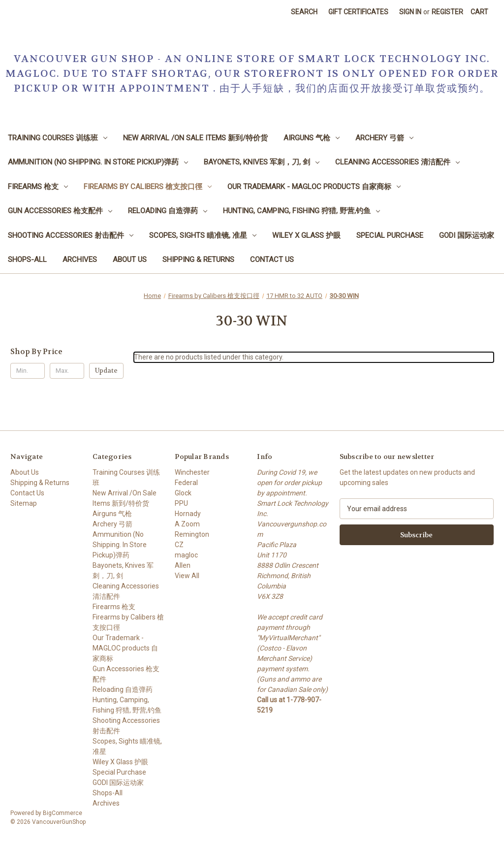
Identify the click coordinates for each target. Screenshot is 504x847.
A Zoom (187, 524)
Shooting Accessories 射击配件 (71, 235)
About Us (130, 260)
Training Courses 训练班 (58, 138)
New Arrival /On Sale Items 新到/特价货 (195, 138)
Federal (186, 483)
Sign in (410, 12)
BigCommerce (63, 813)
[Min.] (28, 371)
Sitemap (24, 503)
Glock (183, 493)
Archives (80, 260)
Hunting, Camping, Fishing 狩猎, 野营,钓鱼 (301, 211)
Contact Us (272, 260)
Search (304, 12)
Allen (183, 565)
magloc (186, 555)
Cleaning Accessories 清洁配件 (397, 162)
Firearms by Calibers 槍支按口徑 (148, 187)
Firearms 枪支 (38, 187)
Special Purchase (390, 235)
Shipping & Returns (198, 260)
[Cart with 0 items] (479, 12)
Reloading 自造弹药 (168, 211)
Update (106, 371)
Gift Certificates (358, 12)
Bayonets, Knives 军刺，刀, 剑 (262, 162)
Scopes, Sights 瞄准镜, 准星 (203, 235)
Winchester (192, 472)
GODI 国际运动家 (467, 235)
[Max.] (67, 371)
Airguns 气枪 (312, 138)
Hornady (188, 514)
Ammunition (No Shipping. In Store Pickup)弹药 (98, 162)
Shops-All (27, 260)
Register (447, 12)
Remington (192, 534)
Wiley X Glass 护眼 (306, 235)
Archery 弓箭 (384, 138)
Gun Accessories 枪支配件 (60, 211)
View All (187, 576)
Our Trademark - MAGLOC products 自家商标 (314, 187)
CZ (179, 545)
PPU (181, 503)
